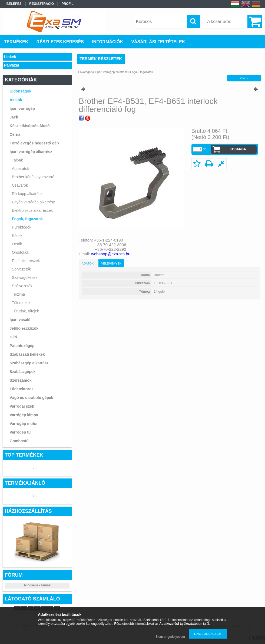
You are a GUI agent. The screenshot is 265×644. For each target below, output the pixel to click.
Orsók (17, 244)
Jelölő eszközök (24, 328)
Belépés (14, 4)
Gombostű (19, 441)
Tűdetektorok (22, 389)
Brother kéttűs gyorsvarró (33, 177)
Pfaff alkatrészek (26, 261)
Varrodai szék (22, 406)
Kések (17, 236)
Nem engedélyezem (170, 637)
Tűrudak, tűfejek (25, 311)
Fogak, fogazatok (27, 219)
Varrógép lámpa (24, 415)
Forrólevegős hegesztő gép (34, 143)
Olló (13, 337)
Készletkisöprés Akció (30, 126)
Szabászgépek (23, 372)
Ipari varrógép (22, 108)
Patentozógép (22, 346)
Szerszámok (21, 380)
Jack (14, 117)
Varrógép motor (24, 424)
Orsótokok (21, 252)
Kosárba (238, 149)
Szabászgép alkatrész (29, 363)
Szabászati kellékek (27, 354)
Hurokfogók (22, 227)
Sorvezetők (21, 269)
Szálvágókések (25, 278)
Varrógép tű (20, 432)
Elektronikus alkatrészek (32, 210)
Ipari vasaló (20, 320)
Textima (18, 294)
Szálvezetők (22, 286)
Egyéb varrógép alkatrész (33, 202)
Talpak (17, 160)
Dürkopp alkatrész (27, 194)
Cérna (15, 134)
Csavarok (20, 185)
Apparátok (21, 169)
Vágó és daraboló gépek (32, 398)
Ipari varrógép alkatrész (31, 152)
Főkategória (86, 72)
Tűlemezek (21, 303)
